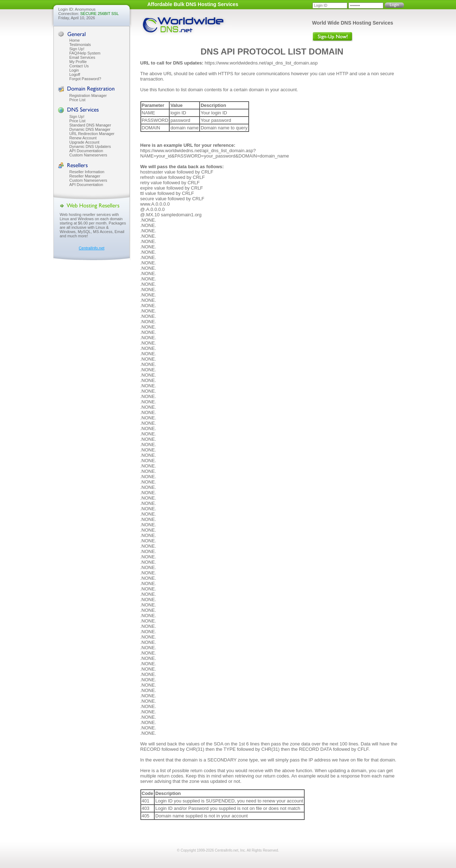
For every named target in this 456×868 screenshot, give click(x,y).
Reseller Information (87, 172)
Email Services (82, 57)
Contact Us (79, 66)
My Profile (78, 62)
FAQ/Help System (85, 53)
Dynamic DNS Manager (90, 129)
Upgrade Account (84, 142)
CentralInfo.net (92, 248)
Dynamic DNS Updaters (90, 146)
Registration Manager (88, 95)
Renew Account (83, 138)
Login (74, 70)
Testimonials (80, 45)
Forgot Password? (85, 79)
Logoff (75, 74)
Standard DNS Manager (90, 125)
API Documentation (86, 151)
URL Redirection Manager (92, 134)
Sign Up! (77, 49)
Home (75, 40)
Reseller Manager (85, 176)
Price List (77, 100)
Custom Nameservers (88, 155)
